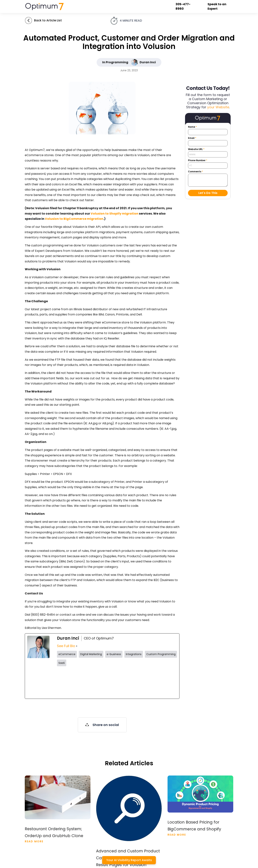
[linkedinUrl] (162, 682)
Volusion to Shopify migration (114, 214)
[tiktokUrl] (132, 682)
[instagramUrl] (102, 682)
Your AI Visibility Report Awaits (129, 860)
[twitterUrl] (72, 682)
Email (192, 138)
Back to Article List (48, 20)
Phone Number (198, 160)
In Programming (115, 62)
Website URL (196, 149)
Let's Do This (208, 193)
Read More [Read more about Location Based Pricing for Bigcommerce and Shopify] (177, 835)
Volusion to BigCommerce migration (74, 219)
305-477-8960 (183, 6)
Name (192, 127)
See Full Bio (66, 646)
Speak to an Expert (217, 6)
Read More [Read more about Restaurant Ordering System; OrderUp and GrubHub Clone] (34, 841)
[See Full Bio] (77, 646)
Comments (195, 172)
